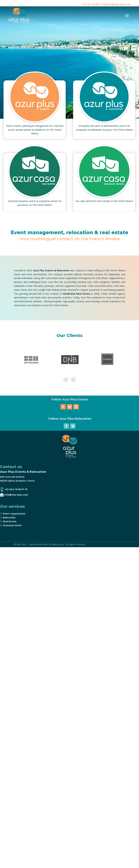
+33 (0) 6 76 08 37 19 (93, 4)
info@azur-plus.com (119, 4)
